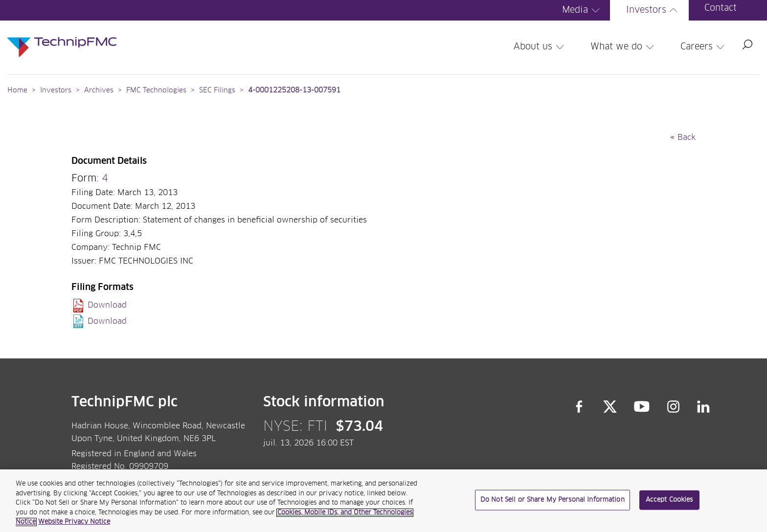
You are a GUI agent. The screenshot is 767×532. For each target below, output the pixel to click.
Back (687, 137)
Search (747, 44)
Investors (654, 10)
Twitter (610, 406)
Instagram (674, 406)
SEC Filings (217, 90)
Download (107, 305)
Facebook (579, 406)
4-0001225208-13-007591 (294, 90)
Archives (99, 90)
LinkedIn (704, 406)
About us (540, 47)
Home (17, 90)
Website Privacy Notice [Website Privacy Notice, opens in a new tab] (74, 523)
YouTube (642, 406)
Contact (721, 8)
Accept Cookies (669, 501)
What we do (624, 47)
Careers (704, 47)
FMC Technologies (156, 90)
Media (582, 10)
